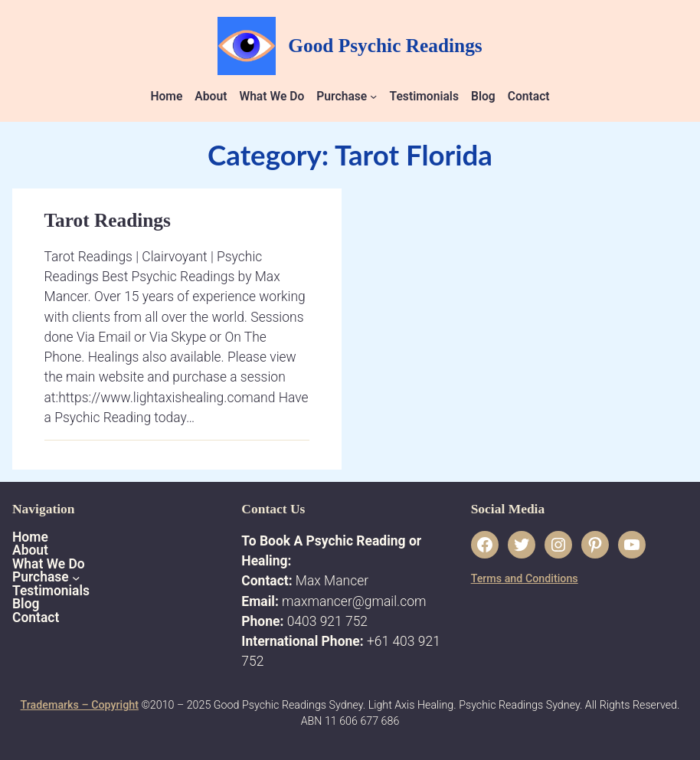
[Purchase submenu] (373, 96)
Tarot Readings (108, 220)
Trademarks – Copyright (80, 705)
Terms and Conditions (525, 578)
